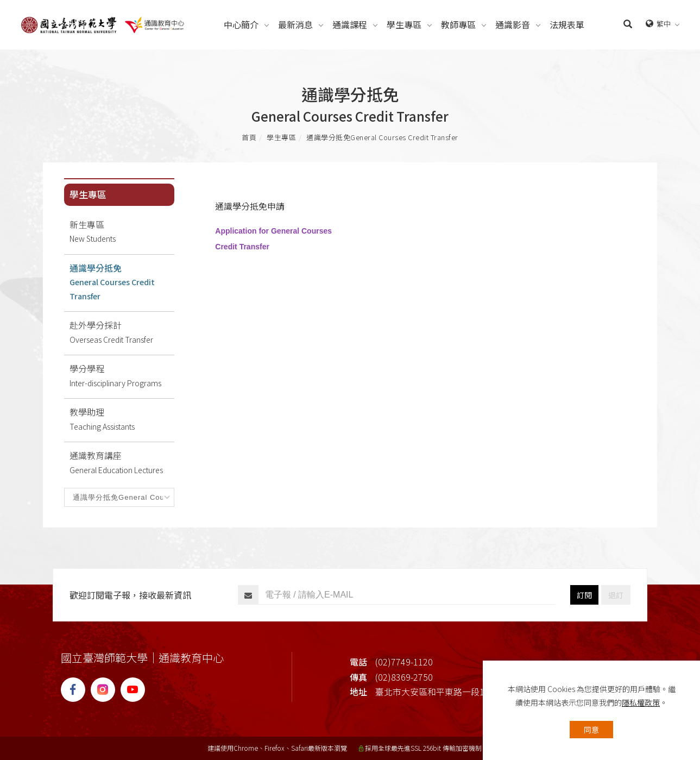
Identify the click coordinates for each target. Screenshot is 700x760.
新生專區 (122, 232)
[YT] (135, 690)
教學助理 (122, 419)
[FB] (76, 690)
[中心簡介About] (241, 25)
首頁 (249, 137)
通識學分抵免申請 (250, 206)
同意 (591, 730)
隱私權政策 (641, 702)
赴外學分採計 (122, 332)
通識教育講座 (122, 463)
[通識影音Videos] (513, 25)
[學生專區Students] (404, 25)
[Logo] (103, 23)
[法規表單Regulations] (567, 25)
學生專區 (281, 137)
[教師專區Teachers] (458, 25)
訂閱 (584, 595)
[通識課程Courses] (350, 25)
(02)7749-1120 (404, 662)
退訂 (616, 595)
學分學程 (122, 376)
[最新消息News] (295, 25)
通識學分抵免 (382, 137)
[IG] (106, 690)
